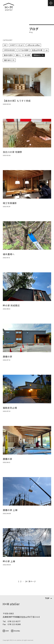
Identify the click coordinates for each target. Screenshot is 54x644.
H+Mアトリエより (17, 45)
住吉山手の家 (37, 50)
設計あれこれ (9, 60)
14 (26, 581)
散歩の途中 (8, 55)
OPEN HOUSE (9, 50)
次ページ (32, 581)
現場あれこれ (39, 55)
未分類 (27, 55)
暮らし (19, 55)
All (5, 45)
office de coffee (34, 45)
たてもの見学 (23, 50)
